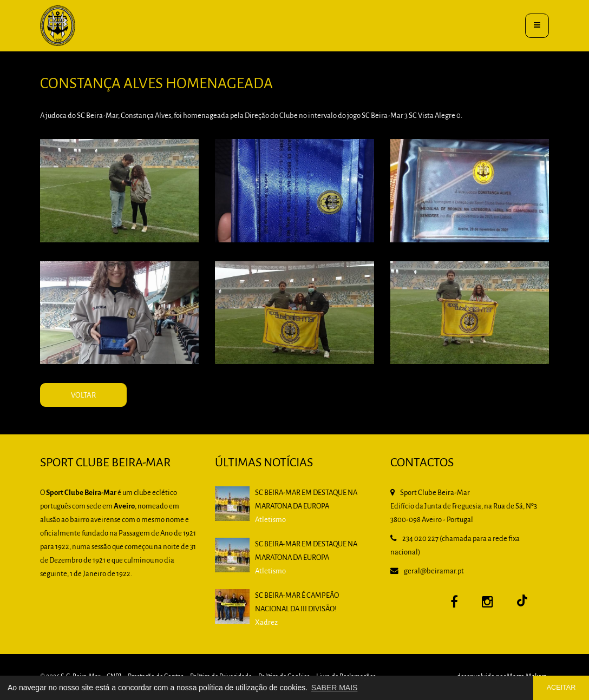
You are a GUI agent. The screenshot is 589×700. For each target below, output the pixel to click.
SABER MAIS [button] (335, 688)
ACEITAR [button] (561, 688)
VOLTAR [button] (103, 408)
